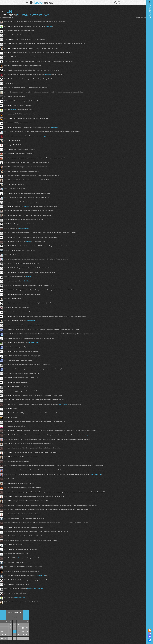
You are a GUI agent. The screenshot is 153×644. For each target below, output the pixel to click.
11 (15, 628)
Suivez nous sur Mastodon (150, 637)
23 (6, 635)
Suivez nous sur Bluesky (150, 640)
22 (2, 635)
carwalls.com (40, 589)
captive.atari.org (63, 404)
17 (10, 631)
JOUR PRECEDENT (7, 18)
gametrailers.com (34, 343)
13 (23, 628)
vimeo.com (13, 110)
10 (10, 628)
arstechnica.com (41, 575)
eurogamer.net (54, 127)
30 (6, 638)
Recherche (116, 3)
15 (2, 631)
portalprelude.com (26, 281)
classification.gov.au (24, 228)
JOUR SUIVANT (140, 18)
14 (27, 628)
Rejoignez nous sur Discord (150, 634)
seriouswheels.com (31, 589)
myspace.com (49, 26)
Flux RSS (150, 630)
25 (15, 635)
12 (19, 628)
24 (10, 635)
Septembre (15, 612)
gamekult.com (28, 241)
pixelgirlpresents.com (20, 597)
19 (19, 631)
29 (2, 638)
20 (23, 631)
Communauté (150, 312)
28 (27, 635)
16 (6, 631)
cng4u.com (27, 206)
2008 (15, 617)
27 (23, 635)
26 (19, 635)
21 (27, 631)
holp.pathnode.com (47, 136)
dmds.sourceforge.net (96, 474)
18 (15, 631)
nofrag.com (28, 277)
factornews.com (31, 321)
